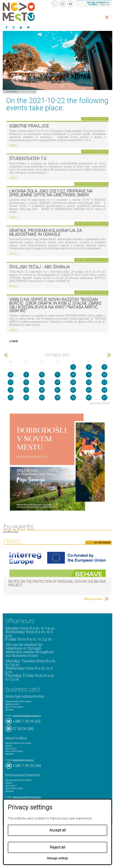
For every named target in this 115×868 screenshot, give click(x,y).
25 (11, 397)
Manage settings (57, 858)
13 (42, 382)
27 (42, 397)
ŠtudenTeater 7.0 (28, 159)
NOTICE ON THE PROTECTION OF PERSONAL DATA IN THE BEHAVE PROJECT (57, 583)
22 (73, 390)
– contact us (98, 3)
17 (104, 382)
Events (14, 91)
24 (104, 390)
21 (57, 390)
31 (104, 397)
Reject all (57, 847)
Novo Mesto (27, 12)
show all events (100, 403)
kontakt (63, 4)
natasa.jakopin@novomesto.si (27, 797)
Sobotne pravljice (29, 126)
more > (14, 145)
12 (26, 382)
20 (42, 390)
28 (57, 397)
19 (26, 390)
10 (104, 375)
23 (89, 390)
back (15, 341)
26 (26, 397)
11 (11, 382)
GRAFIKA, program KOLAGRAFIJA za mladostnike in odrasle (46, 232)
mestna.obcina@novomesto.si (27, 715)
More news (93, 599)
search (54, 4)
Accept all (58, 830)
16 (89, 382)
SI (71, 4)
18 (11, 390)
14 (57, 382)
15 (73, 382)
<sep (6, 355)
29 (73, 397)
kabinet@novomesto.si (23, 760)
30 (89, 397)
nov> (109, 355)
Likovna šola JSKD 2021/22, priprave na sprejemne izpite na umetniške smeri (51, 193)
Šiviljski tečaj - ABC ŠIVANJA (40, 267)
